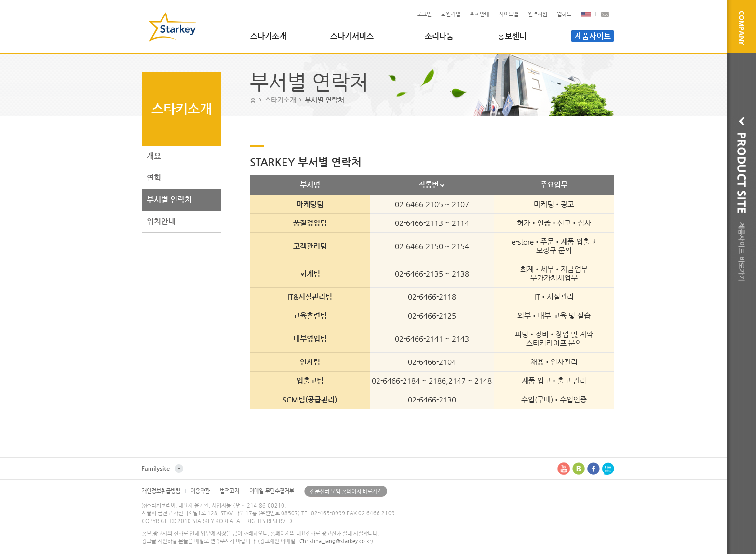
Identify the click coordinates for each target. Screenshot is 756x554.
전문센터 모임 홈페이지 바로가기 (346, 492)
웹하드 (564, 14)
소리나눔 (439, 36)
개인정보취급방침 (161, 491)
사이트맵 (509, 14)
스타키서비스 (352, 36)
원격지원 (538, 14)
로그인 (424, 14)
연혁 (154, 178)
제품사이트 (593, 36)
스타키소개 (268, 36)
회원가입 (451, 14)
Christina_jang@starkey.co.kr (335, 541)
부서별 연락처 (169, 200)
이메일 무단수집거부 (272, 491)
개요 (154, 156)
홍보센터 (512, 36)
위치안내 (480, 14)
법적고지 (229, 491)
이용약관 (200, 491)
